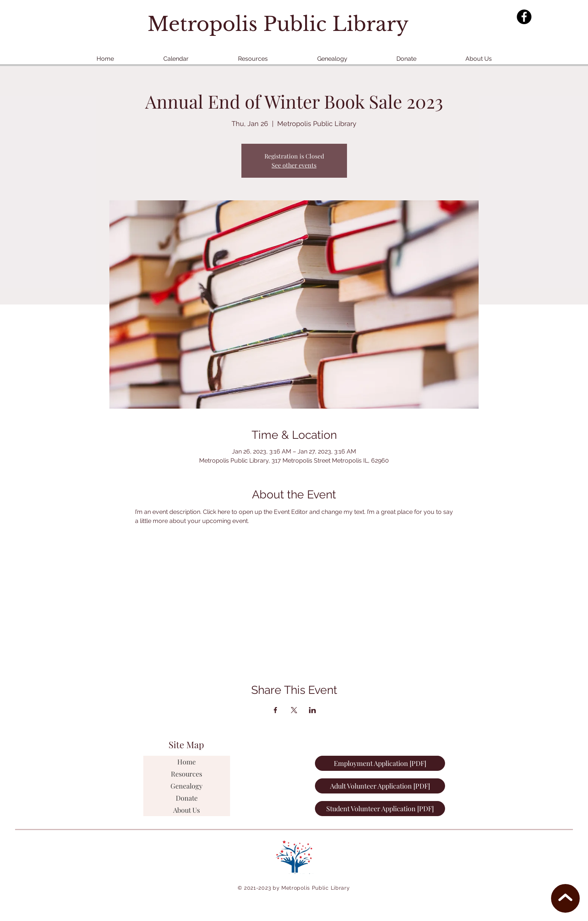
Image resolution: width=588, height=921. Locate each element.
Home (187, 762)
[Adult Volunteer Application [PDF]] (380, 786)
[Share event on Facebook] (276, 710)
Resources (187, 774)
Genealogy (187, 786)
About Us (187, 810)
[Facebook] (524, 17)
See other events (294, 165)
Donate (187, 798)
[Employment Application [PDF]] (380, 763)
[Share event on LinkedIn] (312, 710)
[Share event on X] (294, 710)
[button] (253, 59)
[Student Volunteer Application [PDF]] (380, 809)
